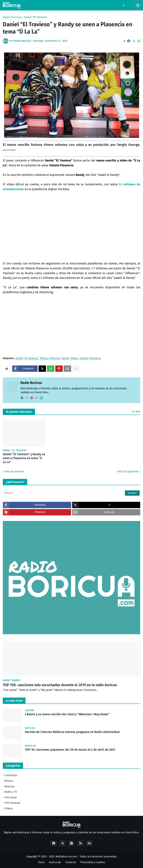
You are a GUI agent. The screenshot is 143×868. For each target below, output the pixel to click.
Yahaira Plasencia (90, 358)
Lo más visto (14, 701)
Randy (65, 358)
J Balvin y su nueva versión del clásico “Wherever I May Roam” (67, 714)
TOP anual (11, 797)
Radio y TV (11, 792)
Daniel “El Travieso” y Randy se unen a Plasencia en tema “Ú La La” (24, 458)
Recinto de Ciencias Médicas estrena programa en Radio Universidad (72, 732)
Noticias (55, 358)
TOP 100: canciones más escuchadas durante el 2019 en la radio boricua (60, 685)
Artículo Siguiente (128, 472)
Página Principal (12, 17)
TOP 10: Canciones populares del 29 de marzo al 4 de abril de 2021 (70, 750)
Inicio (41, 862)
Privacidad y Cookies (93, 862)
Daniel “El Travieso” (36, 17)
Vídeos (74, 358)
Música (44, 358)
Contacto (71, 862)
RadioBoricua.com (66, 857)
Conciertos (11, 775)
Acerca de (55, 862)
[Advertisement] (71, 325)
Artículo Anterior (14, 472)
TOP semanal (12, 803)
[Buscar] (71, 493)
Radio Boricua (31, 383)
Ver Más (136, 412)
